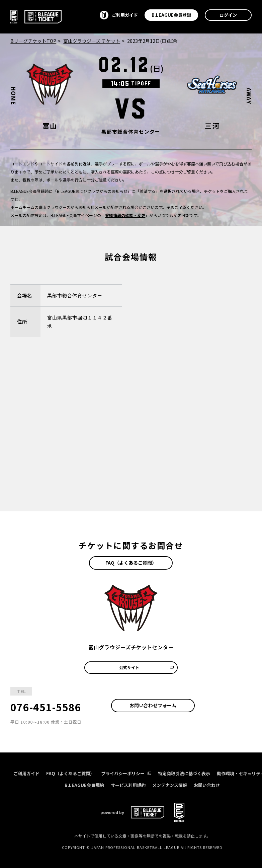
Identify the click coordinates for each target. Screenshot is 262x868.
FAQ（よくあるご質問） (131, 563)
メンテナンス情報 (170, 785)
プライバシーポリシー (126, 773)
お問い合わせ (207, 785)
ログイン (228, 15)
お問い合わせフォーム (153, 705)
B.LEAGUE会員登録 (171, 15)
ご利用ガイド (26, 773)
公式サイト (146, 667)
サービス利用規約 (128, 785)
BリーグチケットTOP (33, 41)
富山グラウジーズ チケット (92, 41)
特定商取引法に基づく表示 (184, 773)
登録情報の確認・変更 (125, 215)
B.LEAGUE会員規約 (84, 785)
